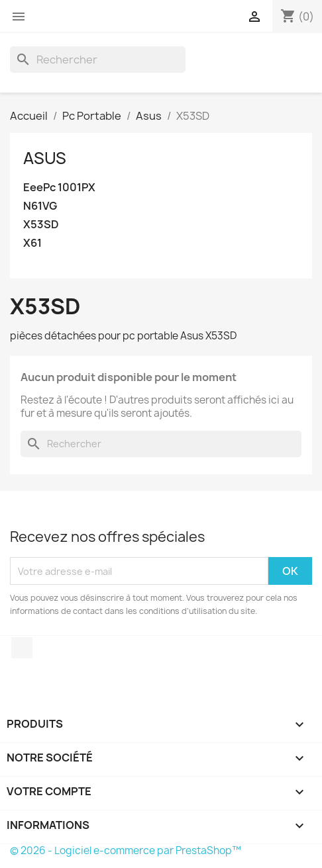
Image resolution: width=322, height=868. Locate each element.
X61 (32, 243)
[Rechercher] (98, 60)
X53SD (41, 225)
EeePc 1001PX (59, 188)
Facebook (22, 648)
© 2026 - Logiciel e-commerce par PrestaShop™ (126, 850)
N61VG (40, 206)
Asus (45, 158)
